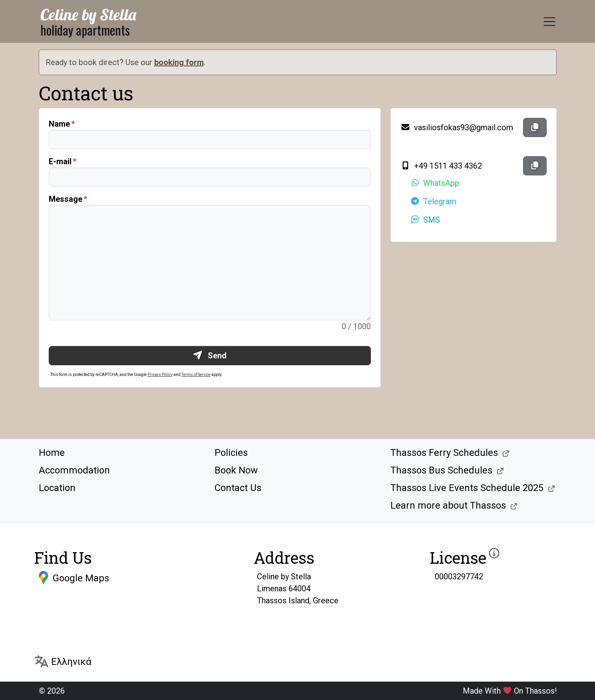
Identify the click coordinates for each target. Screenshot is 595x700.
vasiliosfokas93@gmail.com (457, 127)
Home (52, 453)
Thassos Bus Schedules (441, 470)
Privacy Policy (160, 375)
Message (66, 199)
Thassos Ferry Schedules (444, 453)
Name (59, 124)
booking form (179, 62)
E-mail (60, 161)
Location (57, 488)
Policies (231, 453)
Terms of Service (196, 375)
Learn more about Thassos (448, 505)
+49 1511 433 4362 (441, 166)
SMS (425, 220)
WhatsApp (435, 183)
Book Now (236, 470)
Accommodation (74, 470)
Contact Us (238, 488)
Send (210, 356)
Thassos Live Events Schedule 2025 (467, 488)
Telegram (433, 201)
